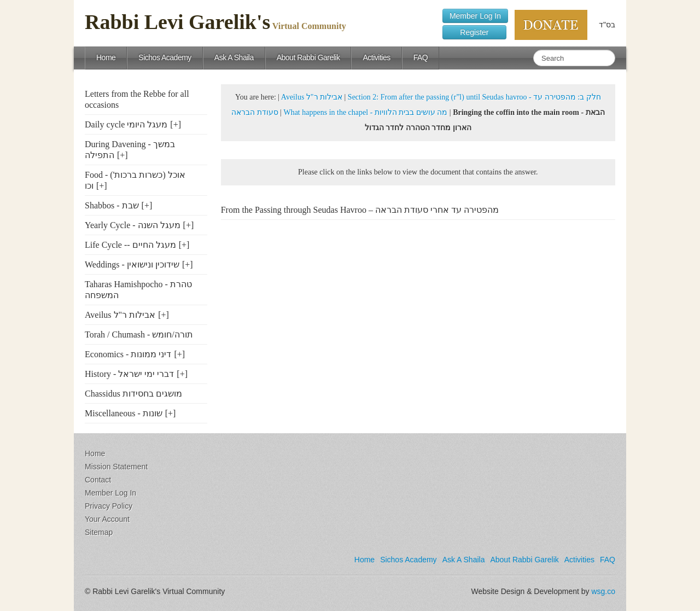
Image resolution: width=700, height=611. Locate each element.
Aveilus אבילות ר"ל (120, 315)
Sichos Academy (165, 57)
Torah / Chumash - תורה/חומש (139, 334)
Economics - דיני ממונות (128, 354)
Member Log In (475, 16)
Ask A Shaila (234, 57)
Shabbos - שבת (112, 205)
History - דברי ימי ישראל (129, 374)
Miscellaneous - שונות (124, 413)
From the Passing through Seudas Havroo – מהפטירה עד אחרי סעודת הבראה (360, 210)
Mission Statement (116, 467)
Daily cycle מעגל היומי (126, 124)
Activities (376, 57)
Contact (98, 480)
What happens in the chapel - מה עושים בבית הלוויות (365, 112)
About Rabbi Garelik (308, 57)
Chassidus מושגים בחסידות (133, 394)
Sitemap (99, 532)
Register (474, 32)
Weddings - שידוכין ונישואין (132, 264)
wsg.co (603, 591)
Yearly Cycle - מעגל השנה (133, 225)
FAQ (421, 57)
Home (106, 57)
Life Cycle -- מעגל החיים (130, 245)
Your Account (107, 519)
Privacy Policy (109, 506)
